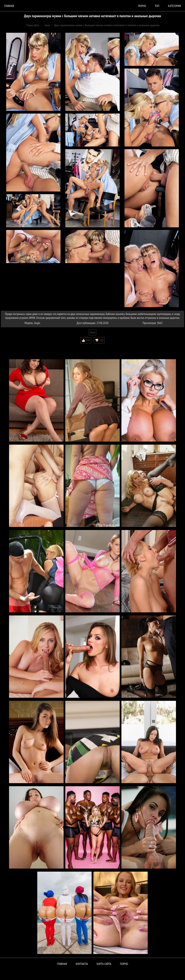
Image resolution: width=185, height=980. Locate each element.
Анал (92, 332)
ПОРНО (124, 964)
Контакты (82, 964)
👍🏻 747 (86, 340)
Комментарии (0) (12, 346)
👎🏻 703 (99, 340)
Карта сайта (104, 964)
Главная (9, 6)
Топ (157, 6)
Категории (175, 6)
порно (142, 6)
